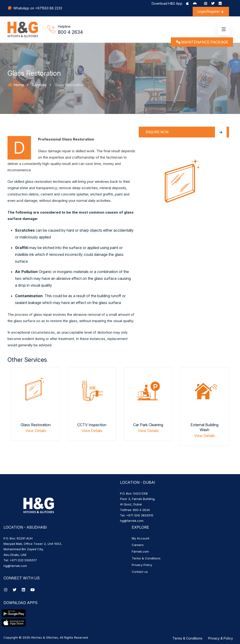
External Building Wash (204, 427)
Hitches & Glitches (44, 637)
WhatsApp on (21, 8)
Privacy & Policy (221, 638)
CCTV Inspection (92, 425)
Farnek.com (140, 551)
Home (16, 85)
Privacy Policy (142, 565)
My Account (141, 538)
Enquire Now (186, 132)
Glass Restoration (36, 425)
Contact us (140, 572)
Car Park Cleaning (148, 425)
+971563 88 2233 (49, 8)
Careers (138, 545)
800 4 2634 (70, 32)
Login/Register (211, 11)
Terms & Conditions (146, 558)
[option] (36, 410)
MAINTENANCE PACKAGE (202, 42)
